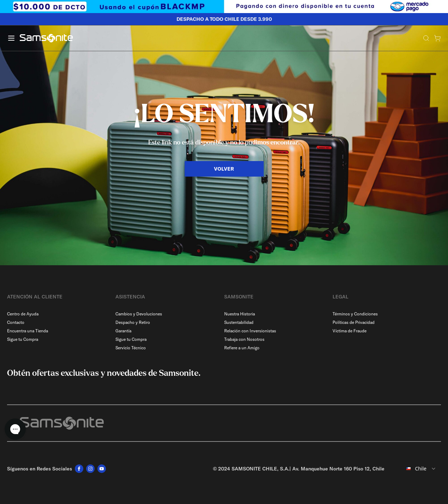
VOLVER (224, 169)
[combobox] (416, 469)
